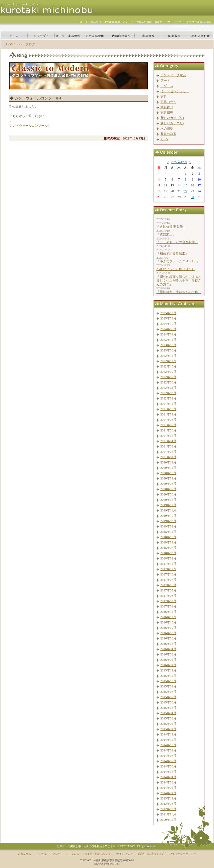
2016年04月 (168, 649)
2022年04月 (168, 388)
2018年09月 (168, 542)
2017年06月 (168, 585)
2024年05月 (168, 329)
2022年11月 (168, 361)
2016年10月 (168, 622)
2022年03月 (168, 393)
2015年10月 (168, 681)
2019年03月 (168, 521)
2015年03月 (168, 718)
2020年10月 (168, 473)
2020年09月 (168, 478)
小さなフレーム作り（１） (176, 269)
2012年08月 (168, 804)
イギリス (167, 86)
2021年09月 (168, 414)
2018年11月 (168, 532)
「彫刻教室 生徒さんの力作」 (179, 292)
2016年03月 (168, 654)
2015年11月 (168, 676)
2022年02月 (168, 398)
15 (186, 185)
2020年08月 (168, 484)
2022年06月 (168, 382)
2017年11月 (168, 569)
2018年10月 (168, 537)
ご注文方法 (72, 854)
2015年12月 (168, 670)
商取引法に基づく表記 (151, 854)
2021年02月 (168, 452)
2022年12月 (179, 162)
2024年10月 (168, 324)
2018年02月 (168, 558)
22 (186, 191)
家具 (164, 97)
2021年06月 (168, 430)
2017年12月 (168, 564)
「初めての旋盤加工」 (172, 254)
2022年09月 (168, 372)
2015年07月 (168, 697)
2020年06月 (168, 494)
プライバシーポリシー (183, 854)
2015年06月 (168, 702)
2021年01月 (168, 457)
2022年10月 (168, 366)
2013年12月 (168, 798)
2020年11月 (168, 468)
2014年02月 (168, 788)
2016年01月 (168, 665)
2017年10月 (168, 574)
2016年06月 (168, 638)
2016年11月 (168, 617)
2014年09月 (168, 750)
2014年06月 (168, 766)
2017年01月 (168, 606)
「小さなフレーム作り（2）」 (178, 261)
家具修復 (167, 113)
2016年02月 (168, 660)
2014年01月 (168, 793)
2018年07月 (168, 548)
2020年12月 (168, 462)
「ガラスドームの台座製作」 (177, 242)
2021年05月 (168, 436)
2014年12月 (168, 734)
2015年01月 (168, 729)
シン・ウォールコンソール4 (29, 126)
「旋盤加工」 (166, 234)
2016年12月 (168, 612)
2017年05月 (168, 590)
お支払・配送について (98, 854)
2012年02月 (168, 809)
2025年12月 (168, 313)
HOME (11, 44)
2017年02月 (168, 601)
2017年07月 (168, 580)
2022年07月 (168, 377)
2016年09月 (168, 628)
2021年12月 (168, 404)
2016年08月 (168, 633)
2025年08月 (168, 318)
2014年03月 (168, 782)
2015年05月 (168, 708)
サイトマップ (124, 854)
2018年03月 (168, 553)
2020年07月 (168, 489)
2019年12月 (168, 505)
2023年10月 (168, 345)
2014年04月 (168, 777)
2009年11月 (168, 820)
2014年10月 (168, 745)
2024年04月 (168, 334)
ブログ (30, 44)
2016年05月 (168, 644)
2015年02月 (168, 724)
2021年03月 (168, 446)
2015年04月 (168, 713)
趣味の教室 (168, 134)
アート (165, 81)
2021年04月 (168, 441)
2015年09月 (168, 686)
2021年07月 (168, 425)
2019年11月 (168, 510)
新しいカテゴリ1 (172, 118)
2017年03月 (168, 596)
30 (192, 197)
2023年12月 (168, 340)
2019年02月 (168, 526)
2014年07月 (168, 761)
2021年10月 (168, 409)
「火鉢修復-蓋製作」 (171, 227)
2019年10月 (168, 516)
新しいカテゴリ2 (172, 123)
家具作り (167, 107)
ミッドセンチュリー (175, 91)
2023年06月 (168, 350)
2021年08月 (168, 420)
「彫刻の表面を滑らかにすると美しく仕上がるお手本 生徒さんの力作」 (179, 281)
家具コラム (168, 102)
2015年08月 (168, 692)
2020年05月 (168, 500)
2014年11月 (168, 740)
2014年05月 (168, 772)
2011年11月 (168, 814)
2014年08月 (168, 756)
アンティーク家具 (173, 75)
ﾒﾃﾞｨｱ (164, 139)
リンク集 (42, 854)
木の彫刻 (167, 129)
